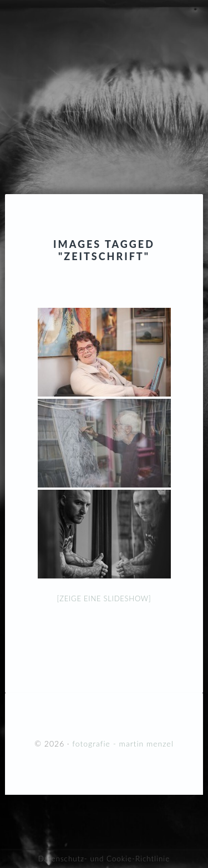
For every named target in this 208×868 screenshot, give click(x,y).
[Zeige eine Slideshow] (104, 598)
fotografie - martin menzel (104, 75)
